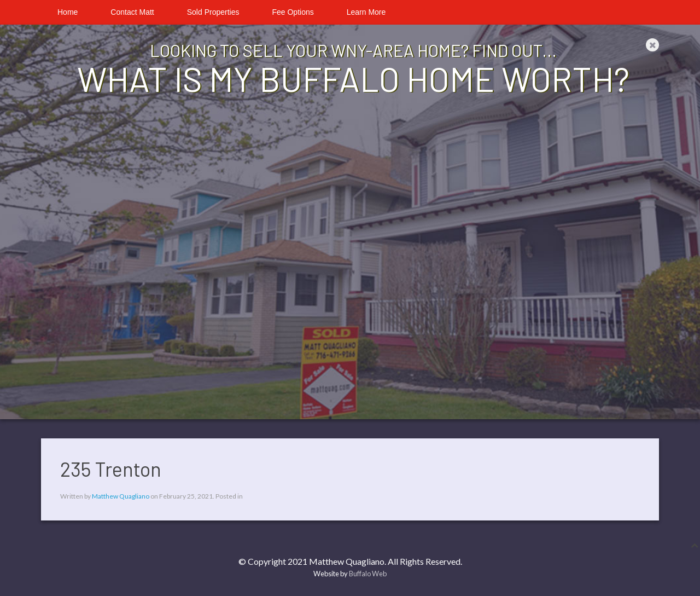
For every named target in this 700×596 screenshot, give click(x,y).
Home (68, 12)
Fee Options (293, 12)
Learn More (366, 12)
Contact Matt (132, 12)
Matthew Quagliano (121, 496)
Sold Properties (213, 12)
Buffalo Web (368, 574)
